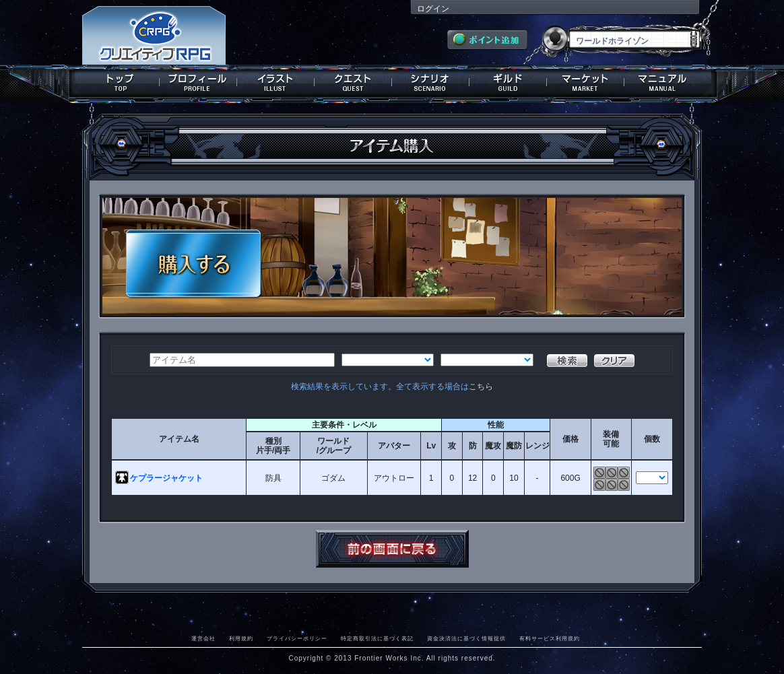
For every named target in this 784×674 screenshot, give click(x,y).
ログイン (433, 9)
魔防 (514, 446)
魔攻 (493, 446)
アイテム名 (179, 439)
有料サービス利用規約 (550, 638)
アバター (394, 446)
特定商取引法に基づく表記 (377, 638)
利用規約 (241, 638)
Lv (431, 446)
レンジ (537, 446)
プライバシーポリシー (297, 638)
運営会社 (203, 638)
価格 (570, 439)
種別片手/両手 (273, 446)
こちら (481, 386)
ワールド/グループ (334, 446)
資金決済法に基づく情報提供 (466, 638)
